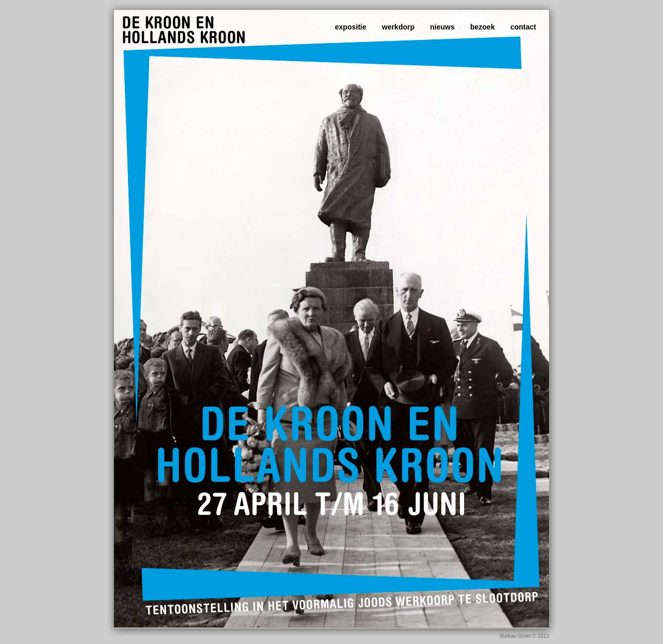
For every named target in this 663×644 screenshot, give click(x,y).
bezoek (482, 27)
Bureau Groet (516, 636)
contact (523, 27)
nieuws (442, 27)
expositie (351, 27)
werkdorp (398, 27)
